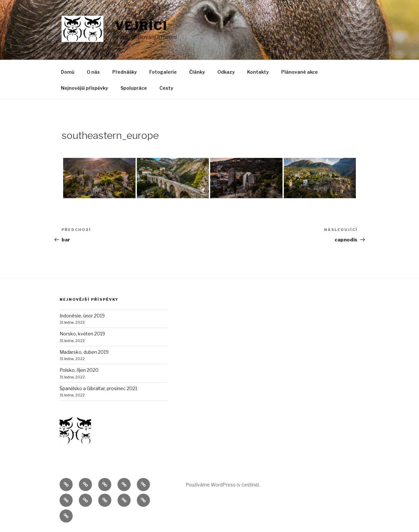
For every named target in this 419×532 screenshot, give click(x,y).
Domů (68, 72)
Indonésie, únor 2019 (82, 316)
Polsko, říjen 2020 (79, 370)
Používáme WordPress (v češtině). (223, 485)
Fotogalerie (163, 72)
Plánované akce (300, 72)
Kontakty (258, 72)
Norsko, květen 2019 (82, 334)
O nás (93, 72)
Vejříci (141, 26)
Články (197, 72)
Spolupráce (134, 88)
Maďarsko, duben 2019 (84, 352)
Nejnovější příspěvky (84, 88)
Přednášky (125, 72)
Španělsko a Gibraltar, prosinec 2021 (98, 388)
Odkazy (226, 72)
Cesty (166, 88)
